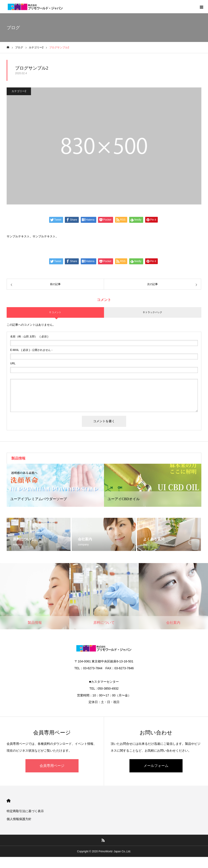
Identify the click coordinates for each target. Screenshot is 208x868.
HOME (9, 801)
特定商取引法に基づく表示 (25, 811)
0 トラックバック (153, 312)
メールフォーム (156, 766)
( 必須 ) (29, 337)
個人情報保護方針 (19, 819)
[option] (55, 485)
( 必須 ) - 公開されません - (31, 350)
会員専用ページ (52, 766)
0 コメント (55, 312)
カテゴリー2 (19, 91)
